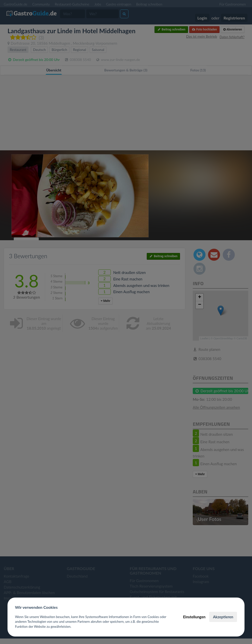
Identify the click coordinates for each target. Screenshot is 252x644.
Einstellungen (194, 617)
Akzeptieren (223, 617)
